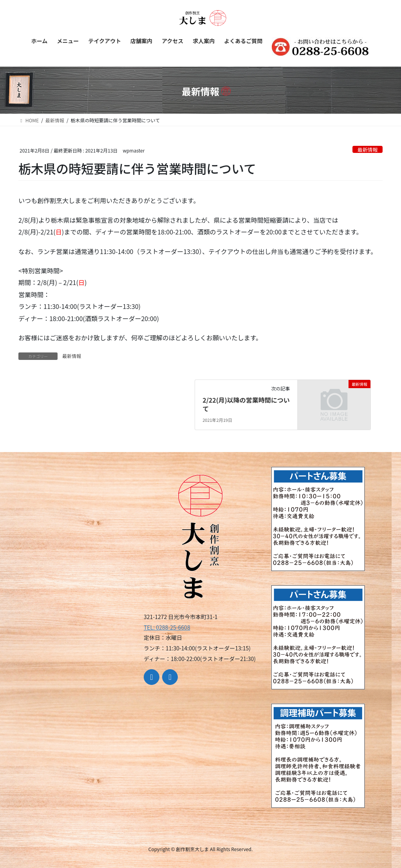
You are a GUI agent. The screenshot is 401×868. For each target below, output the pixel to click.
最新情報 (368, 150)
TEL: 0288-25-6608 (167, 627)
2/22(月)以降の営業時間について (246, 404)
